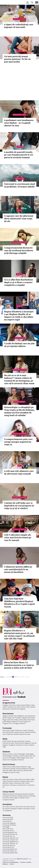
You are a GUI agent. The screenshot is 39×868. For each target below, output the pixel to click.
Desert (11, 783)
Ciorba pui (13, 785)
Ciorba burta (22, 785)
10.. (19, 677)
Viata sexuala (21, 705)
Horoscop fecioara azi (10, 834)
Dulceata (10, 781)
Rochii (8, 730)
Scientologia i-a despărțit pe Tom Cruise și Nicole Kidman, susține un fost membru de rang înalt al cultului (19, 411)
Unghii (12, 730)
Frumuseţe (7, 728)
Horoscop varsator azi (10, 843)
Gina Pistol (31, 720)
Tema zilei (26, 807)
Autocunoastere (20, 242)
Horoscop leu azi (8, 847)
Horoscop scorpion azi (10, 840)
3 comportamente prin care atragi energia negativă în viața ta (18, 442)
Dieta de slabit (7, 770)
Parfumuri (19, 730)
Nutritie (32, 769)
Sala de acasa (15, 772)
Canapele (6, 796)
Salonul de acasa (25, 734)
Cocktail (22, 781)
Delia (25, 720)
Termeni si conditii (26, 862)
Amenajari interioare (22, 794)
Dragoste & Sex (20, 115)
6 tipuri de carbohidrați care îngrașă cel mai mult (19, 26)
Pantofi (17, 743)
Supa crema (29, 781)
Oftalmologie (21, 758)
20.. (21, 677)
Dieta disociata (18, 770)
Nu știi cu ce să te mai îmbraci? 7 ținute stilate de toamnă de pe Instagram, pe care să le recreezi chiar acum (19, 379)
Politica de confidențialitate (10, 862)
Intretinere (6, 769)
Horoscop (7, 815)
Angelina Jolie (26, 718)
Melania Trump (17, 722)
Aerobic (13, 769)
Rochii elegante (25, 743)
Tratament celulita (12, 734)
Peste (20, 779)
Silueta (26, 770)
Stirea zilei (19, 807)
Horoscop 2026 (8, 818)
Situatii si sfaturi (20, 434)
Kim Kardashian (30, 716)
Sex (19, 466)
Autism (12, 800)
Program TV (27, 722)
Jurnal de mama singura (11, 798)
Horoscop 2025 (8, 819)
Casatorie (10, 707)
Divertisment (20, 402)
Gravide (22, 798)
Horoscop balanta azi (10, 849)
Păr (4, 730)
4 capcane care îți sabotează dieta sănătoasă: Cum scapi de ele (19, 218)
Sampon (17, 732)
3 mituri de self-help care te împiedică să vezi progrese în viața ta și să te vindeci (19, 506)
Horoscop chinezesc (9, 825)
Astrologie (19, 338)
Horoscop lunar (8, 829)
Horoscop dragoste (9, 823)
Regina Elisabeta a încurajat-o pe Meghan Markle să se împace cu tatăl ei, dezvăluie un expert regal (19, 316)
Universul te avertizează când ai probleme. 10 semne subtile (19, 185)
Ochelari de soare (22, 745)
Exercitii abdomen (22, 769)
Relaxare (24, 767)
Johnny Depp (7, 718)
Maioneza (18, 783)
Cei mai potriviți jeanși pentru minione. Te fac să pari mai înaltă (17, 59)
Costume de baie (8, 743)
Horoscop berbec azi (10, 851)
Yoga (29, 767)
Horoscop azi (7, 821)
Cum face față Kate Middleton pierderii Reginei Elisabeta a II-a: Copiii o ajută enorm (19, 603)
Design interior (23, 796)
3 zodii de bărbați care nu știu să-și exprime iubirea (19, 345)
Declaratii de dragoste (18, 709)
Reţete (5, 777)
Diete (4, 767)
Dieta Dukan (16, 767)
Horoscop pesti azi (9, 845)
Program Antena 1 (20, 723)
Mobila (31, 794)
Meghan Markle (8, 716)
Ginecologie (29, 754)
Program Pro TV (8, 723)
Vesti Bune (27, 809)
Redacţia (5, 864)
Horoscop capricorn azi (10, 838)
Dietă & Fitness (19, 19)
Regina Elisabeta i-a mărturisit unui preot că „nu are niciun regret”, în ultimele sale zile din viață (19, 634)
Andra (21, 720)
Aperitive (6, 783)
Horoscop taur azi (9, 836)
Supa (4, 781)
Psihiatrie (21, 760)
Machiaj (31, 730)
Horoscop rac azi (8, 830)
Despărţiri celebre (16, 809)
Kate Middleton (19, 716)
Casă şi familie (9, 792)
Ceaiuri (11, 754)
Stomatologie (7, 756)
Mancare (6, 779)
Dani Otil (10, 720)
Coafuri (25, 730)
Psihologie (19, 179)
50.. (29, 677)
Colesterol (16, 756)
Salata (28, 779)
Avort (28, 758)
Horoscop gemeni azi (10, 832)
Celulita (27, 732)
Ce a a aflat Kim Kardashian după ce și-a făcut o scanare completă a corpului (19, 282)
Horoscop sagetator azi (10, 842)
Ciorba (16, 779)
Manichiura (10, 732)
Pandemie (8, 811)
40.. (26, 677)
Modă (20, 51)
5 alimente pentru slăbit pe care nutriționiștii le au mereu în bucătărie (18, 569)
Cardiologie (12, 758)
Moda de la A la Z (19, 370)
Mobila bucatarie (8, 794)
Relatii (28, 705)
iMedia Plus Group (22, 859)
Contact (12, 864)
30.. (24, 677)
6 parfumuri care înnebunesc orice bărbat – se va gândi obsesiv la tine (19, 123)
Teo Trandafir (16, 718)
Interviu (12, 807)
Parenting (32, 796)
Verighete (12, 745)
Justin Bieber (7, 722)
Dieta (19, 210)
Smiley (16, 720)
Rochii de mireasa (24, 741)
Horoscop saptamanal (10, 853)
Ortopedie (13, 760)
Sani (4, 732)
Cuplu (33, 705)
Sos (24, 779)
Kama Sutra (21, 707)
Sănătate (6, 752)
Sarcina (5, 754)
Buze (22, 732)
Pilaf (23, 783)
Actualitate (7, 804)
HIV (8, 760)
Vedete (19, 274)
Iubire (5, 707)
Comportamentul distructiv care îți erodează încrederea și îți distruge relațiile (19, 250)
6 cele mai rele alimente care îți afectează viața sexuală (19, 472)
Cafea (32, 779)
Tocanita (16, 781)
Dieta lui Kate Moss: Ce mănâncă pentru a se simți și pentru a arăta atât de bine (19, 665)
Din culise (6, 807)
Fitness (9, 767)
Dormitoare (14, 796)
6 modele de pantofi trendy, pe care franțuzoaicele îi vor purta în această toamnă (19, 155)
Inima (15, 754)
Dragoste (6, 705)
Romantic (13, 705)
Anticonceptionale (26, 756)
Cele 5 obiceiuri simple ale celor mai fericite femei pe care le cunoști (18, 537)
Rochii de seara (12, 741)
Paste (11, 779)
